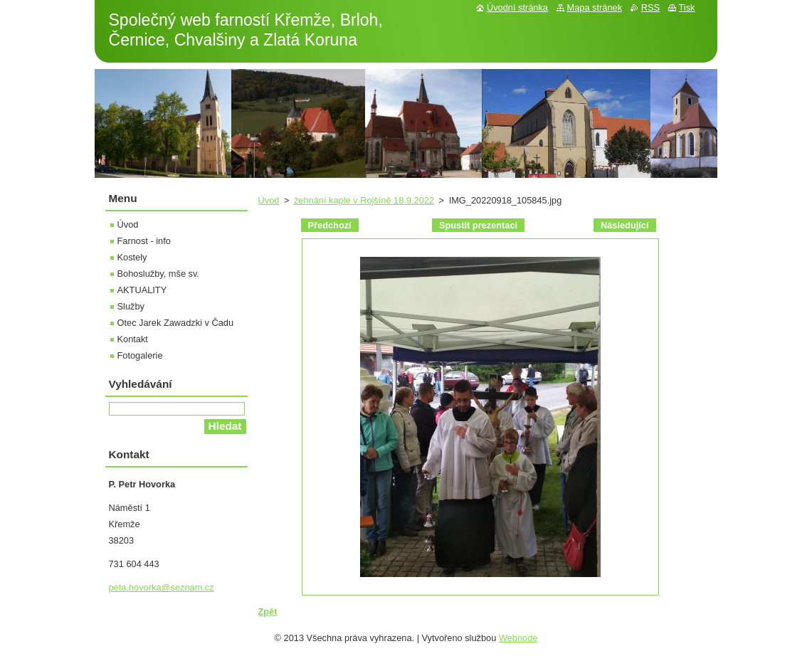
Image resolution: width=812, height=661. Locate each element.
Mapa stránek (595, 7)
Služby (131, 306)
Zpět (268, 612)
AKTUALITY (142, 290)
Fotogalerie (140, 355)
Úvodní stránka (517, 7)
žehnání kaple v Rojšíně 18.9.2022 (364, 200)
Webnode (518, 638)
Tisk (687, 7)
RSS (650, 7)
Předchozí (330, 225)
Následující (625, 225)
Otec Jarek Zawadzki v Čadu (176, 323)
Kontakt (133, 339)
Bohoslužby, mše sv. (158, 274)
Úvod (269, 200)
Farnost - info (144, 241)
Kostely (132, 257)
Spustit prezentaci (478, 225)
